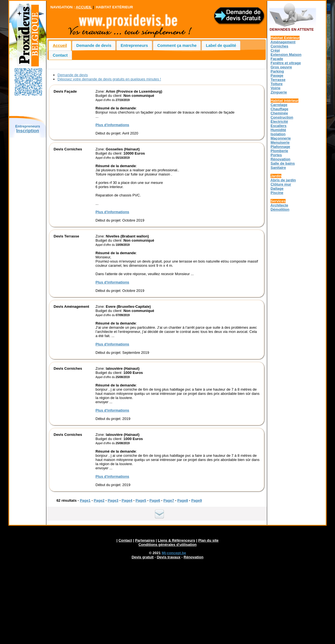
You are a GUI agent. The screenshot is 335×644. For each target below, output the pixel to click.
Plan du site (208, 540)
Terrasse (278, 80)
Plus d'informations (112, 125)
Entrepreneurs (134, 45)
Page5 (141, 500)
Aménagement (283, 42)
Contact (60, 55)
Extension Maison (286, 55)
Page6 (155, 500)
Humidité (278, 130)
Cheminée (279, 113)
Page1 (85, 500)
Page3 (113, 500)
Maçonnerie (281, 138)
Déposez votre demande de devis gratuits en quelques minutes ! (109, 79)
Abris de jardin (283, 180)
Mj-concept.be (174, 553)
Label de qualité (221, 45)
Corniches (279, 46)
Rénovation (280, 159)
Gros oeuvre (281, 67)
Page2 (99, 500)
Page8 (183, 500)
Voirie (275, 88)
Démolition (280, 209)
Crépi (275, 50)
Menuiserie (280, 142)
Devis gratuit (143, 557)
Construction (282, 117)
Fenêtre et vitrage (286, 63)
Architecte (279, 205)
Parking (277, 71)
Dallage (277, 188)
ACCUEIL (84, 7)
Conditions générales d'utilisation (167, 545)
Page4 (127, 500)
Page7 (169, 500)
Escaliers (278, 126)
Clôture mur (281, 184)
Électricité (279, 122)
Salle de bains (283, 163)
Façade (277, 59)
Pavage (277, 75)
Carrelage (279, 105)
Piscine (277, 193)
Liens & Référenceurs (176, 540)
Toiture (277, 84)
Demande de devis (94, 45)
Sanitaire (278, 168)
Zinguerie (279, 92)
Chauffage (279, 109)
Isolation (278, 134)
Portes (276, 155)
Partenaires (145, 540)
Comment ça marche (177, 45)
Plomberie (279, 151)
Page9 (197, 500)
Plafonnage (280, 147)
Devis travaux (169, 557)
